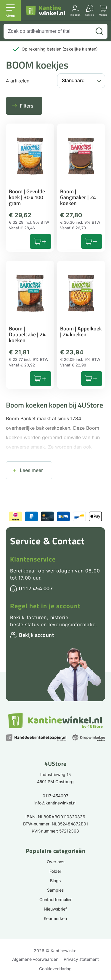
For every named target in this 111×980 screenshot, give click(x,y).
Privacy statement (81, 959)
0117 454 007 (36, 588)
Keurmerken (55, 918)
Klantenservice (33, 559)
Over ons (55, 862)
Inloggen (75, 15)
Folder (55, 871)
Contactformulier (55, 899)
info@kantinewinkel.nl (55, 803)
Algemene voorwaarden (35, 959)
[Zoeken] (99, 31)
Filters (26, 106)
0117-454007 (55, 796)
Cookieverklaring (55, 969)
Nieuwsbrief (55, 909)
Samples (55, 890)
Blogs (55, 881)
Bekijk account (36, 635)
